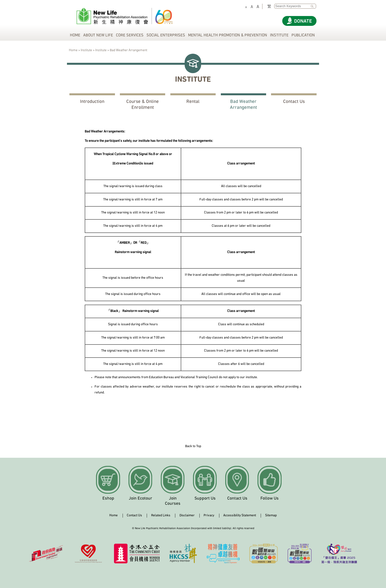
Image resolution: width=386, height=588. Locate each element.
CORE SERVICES (130, 35)
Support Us (205, 498)
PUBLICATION (303, 35)
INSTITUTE (279, 35)
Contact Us (294, 102)
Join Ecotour (140, 498)
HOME (75, 35)
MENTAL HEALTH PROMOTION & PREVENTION (228, 35)
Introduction (92, 102)
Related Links (161, 515)
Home (113, 515)
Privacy (209, 515)
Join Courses (173, 501)
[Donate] (299, 21)
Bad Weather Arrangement (243, 105)
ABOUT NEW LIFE (98, 35)
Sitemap (271, 515)
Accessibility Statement (240, 515)
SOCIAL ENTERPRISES (166, 35)
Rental (193, 102)
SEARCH (313, 6)
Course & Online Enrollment (143, 105)
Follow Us (270, 498)
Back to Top (193, 446)
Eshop (108, 498)
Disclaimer (187, 515)
